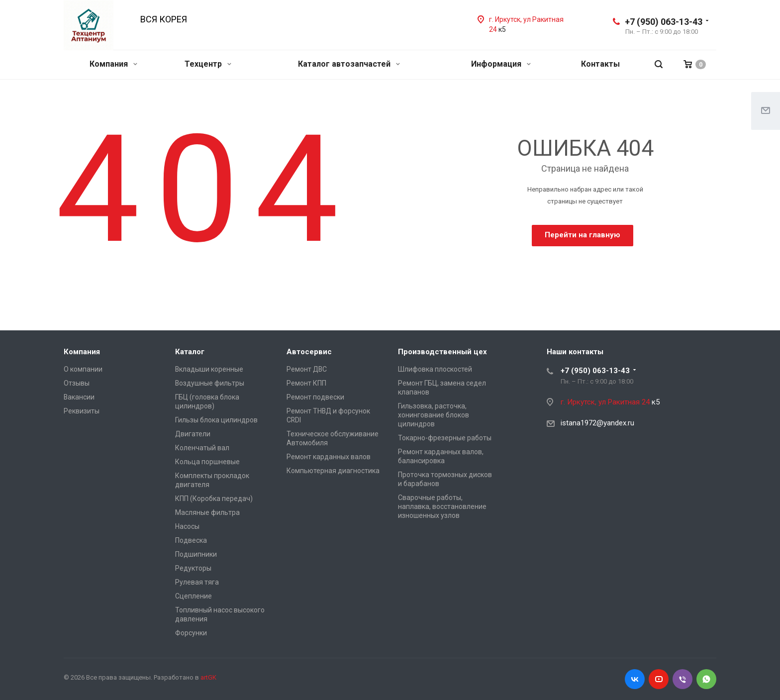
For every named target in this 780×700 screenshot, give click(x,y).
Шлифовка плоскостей (435, 369)
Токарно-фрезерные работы (445, 438)
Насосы (187, 526)
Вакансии (79, 397)
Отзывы (77, 383)
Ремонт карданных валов (329, 457)
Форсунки (191, 633)
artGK (208, 677)
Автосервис (309, 352)
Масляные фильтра (207, 512)
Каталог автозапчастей (349, 64)
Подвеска (191, 540)
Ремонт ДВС (307, 369)
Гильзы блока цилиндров (216, 420)
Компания (113, 64)
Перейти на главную (583, 235)
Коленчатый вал (202, 448)
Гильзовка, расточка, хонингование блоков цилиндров (434, 415)
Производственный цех (442, 352)
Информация (501, 64)
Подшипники (196, 554)
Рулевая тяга (197, 582)
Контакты (600, 64)
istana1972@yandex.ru (597, 423)
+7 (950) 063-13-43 (664, 22)
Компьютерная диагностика (333, 471)
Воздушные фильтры (210, 383)
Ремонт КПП (306, 383)
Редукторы (193, 568)
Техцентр (208, 64)
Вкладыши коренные (209, 369)
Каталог (190, 352)
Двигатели (193, 434)
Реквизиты (82, 411)
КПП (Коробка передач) (214, 499)
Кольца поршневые (207, 462)
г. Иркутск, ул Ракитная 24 (606, 402)
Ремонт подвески (315, 397)
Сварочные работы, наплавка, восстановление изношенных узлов (442, 506)
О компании (83, 369)
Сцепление (194, 596)
